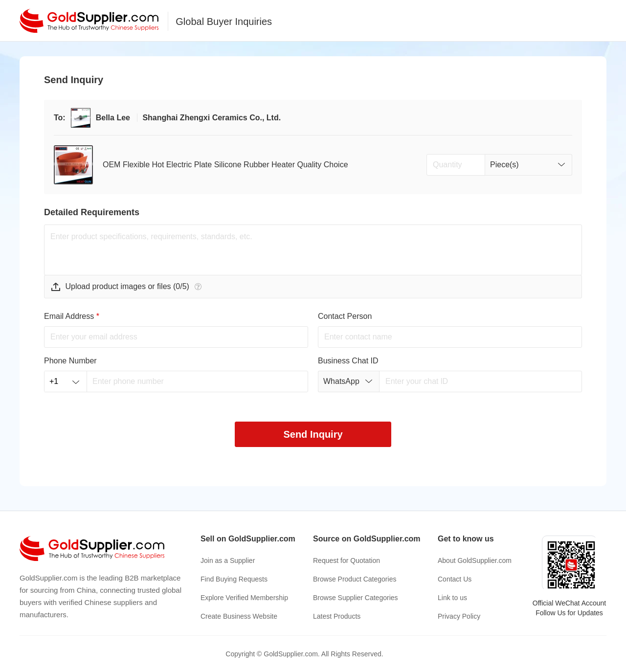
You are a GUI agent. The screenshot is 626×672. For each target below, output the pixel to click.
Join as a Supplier (228, 560)
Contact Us (455, 579)
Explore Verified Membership (244, 598)
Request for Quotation (347, 560)
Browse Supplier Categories (356, 598)
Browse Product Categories (355, 579)
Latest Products (337, 616)
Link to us (452, 598)
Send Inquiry (313, 434)
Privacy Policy (459, 616)
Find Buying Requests (234, 579)
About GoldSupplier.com (475, 560)
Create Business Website (239, 616)
